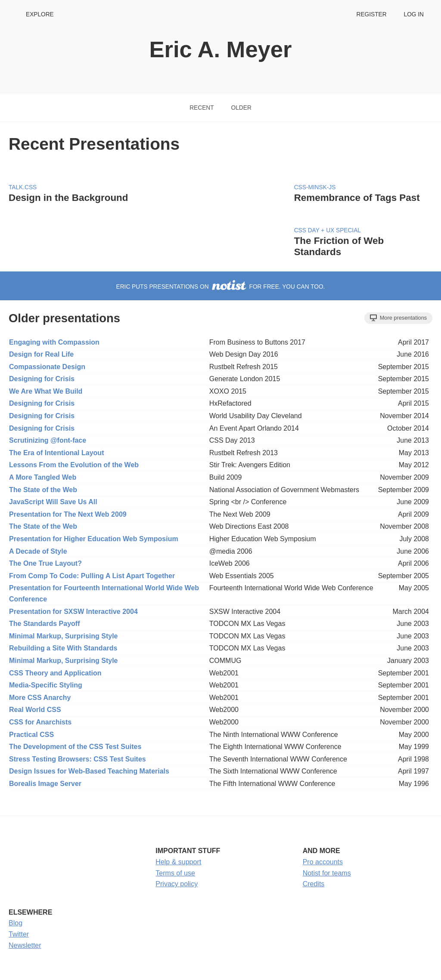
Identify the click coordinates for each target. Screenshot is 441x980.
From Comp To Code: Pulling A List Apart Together (92, 576)
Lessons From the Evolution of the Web (74, 465)
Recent (202, 108)
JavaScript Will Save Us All (53, 502)
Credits (314, 884)
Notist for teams (327, 873)
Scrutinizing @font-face (48, 440)
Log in (414, 14)
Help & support (178, 862)
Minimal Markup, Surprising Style (64, 636)
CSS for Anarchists (40, 722)
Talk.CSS (23, 187)
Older (241, 108)
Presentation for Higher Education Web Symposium (94, 539)
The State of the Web (43, 490)
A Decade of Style (38, 551)
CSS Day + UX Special (328, 230)
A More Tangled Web (43, 477)
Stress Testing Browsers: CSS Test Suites (78, 759)
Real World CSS (35, 710)
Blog (16, 923)
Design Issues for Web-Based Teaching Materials (89, 771)
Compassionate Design (47, 367)
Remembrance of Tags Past (357, 198)
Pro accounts (323, 862)
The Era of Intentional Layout (56, 453)
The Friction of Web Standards (339, 247)
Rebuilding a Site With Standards (63, 648)
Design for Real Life (41, 354)
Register (371, 14)
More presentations (398, 318)
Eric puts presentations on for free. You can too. (221, 287)
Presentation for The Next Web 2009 (68, 514)
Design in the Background (68, 198)
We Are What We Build (46, 391)
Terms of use (175, 873)
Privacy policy (177, 884)
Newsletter (25, 945)
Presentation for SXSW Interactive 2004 (73, 612)
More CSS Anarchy (40, 698)
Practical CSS (31, 735)
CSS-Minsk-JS (315, 187)
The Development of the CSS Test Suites (75, 747)
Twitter (19, 934)
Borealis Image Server (45, 784)
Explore (40, 14)
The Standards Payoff (44, 624)
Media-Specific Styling (46, 685)
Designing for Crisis (42, 379)
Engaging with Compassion (54, 342)
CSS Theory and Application (55, 673)
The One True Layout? (45, 563)
